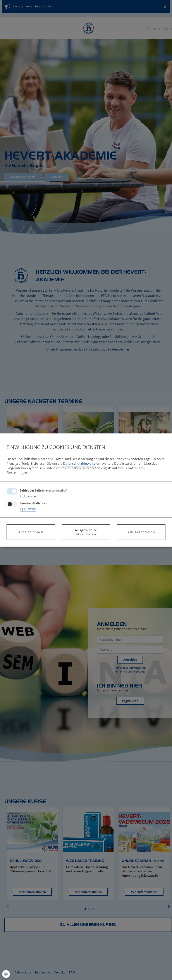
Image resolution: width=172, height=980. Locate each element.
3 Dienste (28, 496)
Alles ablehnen (31, 532)
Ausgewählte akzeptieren (86, 532)
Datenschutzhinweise (79, 463)
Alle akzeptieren (141, 532)
